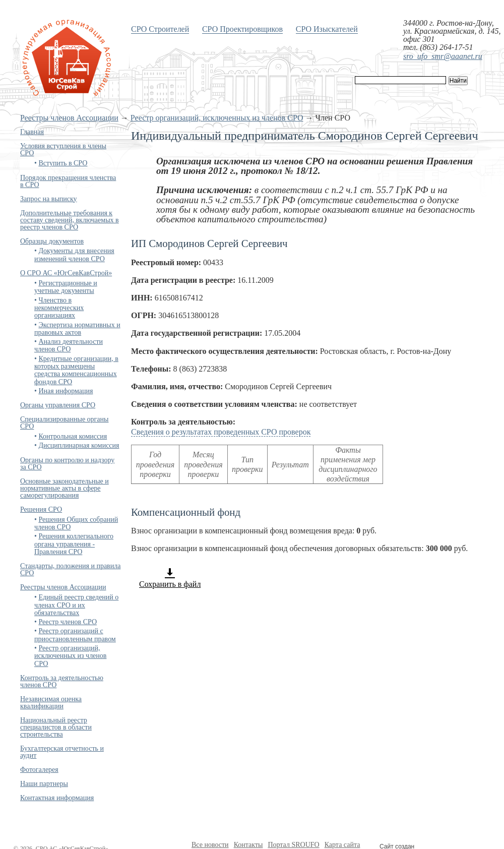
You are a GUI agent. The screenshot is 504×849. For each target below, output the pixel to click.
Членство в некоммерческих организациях (59, 308)
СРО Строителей (160, 29)
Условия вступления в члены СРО (63, 149)
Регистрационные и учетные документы (66, 287)
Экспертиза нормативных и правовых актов (77, 329)
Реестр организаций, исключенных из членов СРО (217, 118)
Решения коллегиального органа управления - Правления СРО (74, 544)
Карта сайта (342, 845)
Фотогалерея (39, 770)
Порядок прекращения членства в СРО (68, 181)
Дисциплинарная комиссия (79, 445)
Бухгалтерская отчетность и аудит (62, 752)
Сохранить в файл (170, 578)
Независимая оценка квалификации (51, 703)
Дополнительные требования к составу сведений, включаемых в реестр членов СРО (70, 220)
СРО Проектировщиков (242, 29)
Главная (32, 132)
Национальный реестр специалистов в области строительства (56, 727)
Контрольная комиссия (73, 436)
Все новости (210, 845)
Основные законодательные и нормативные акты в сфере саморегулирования (65, 488)
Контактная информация (57, 798)
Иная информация (66, 391)
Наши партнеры (44, 784)
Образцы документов (52, 241)
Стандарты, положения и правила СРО (70, 569)
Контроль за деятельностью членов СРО (62, 681)
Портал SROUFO (293, 845)
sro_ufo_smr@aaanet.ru (443, 56)
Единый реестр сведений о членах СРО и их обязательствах (76, 605)
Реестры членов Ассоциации (69, 118)
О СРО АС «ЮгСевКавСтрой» (66, 273)
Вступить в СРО (63, 163)
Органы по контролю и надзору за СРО (67, 464)
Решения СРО (41, 509)
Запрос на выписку (49, 199)
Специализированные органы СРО (64, 423)
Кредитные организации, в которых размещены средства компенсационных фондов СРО (76, 370)
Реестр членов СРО (68, 622)
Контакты (248, 845)
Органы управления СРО (58, 405)
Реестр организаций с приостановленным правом (75, 635)
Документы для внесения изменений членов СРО (74, 255)
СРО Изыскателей (327, 29)
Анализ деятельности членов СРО (69, 345)
